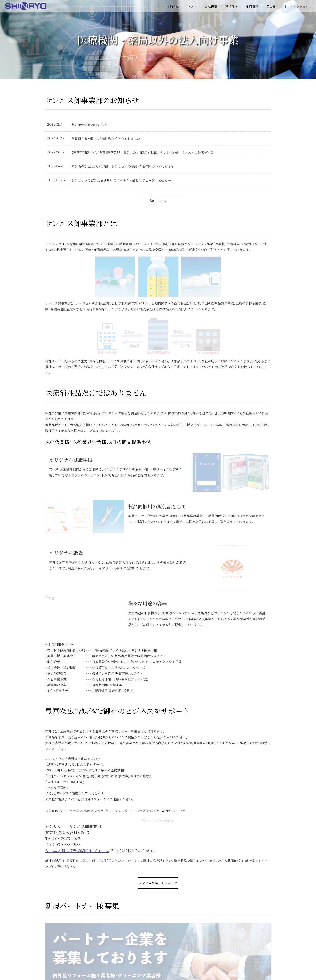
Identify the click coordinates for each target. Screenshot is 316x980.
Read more (158, 200)
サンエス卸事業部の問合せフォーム (77, 851)
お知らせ (173, 6)
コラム (192, 6)
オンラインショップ (298, 6)
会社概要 (211, 6)
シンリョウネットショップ (158, 883)
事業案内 (232, 6)
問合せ (271, 6)
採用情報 (252, 6)
